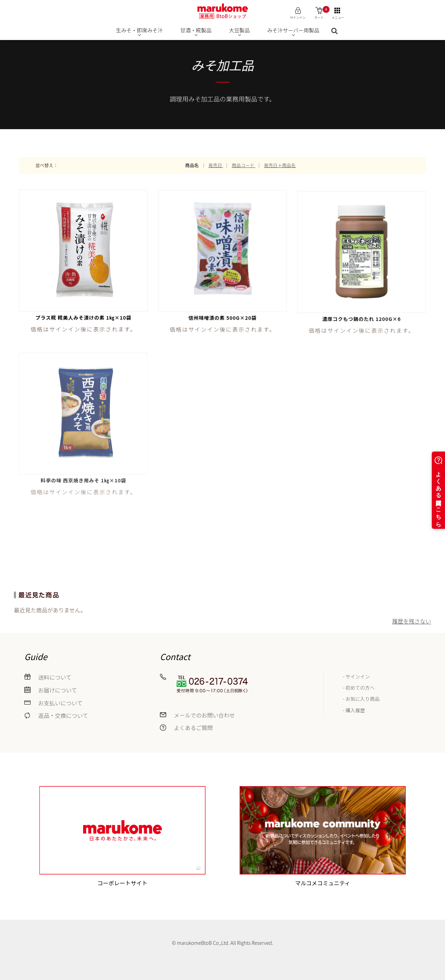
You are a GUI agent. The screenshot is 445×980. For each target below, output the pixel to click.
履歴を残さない (412, 621)
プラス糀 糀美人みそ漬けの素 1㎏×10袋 (83, 317)
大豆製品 (240, 30)
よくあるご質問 (193, 728)
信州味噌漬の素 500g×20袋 (223, 319)
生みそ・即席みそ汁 (140, 30)
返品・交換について (63, 715)
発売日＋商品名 (280, 165)
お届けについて (58, 690)
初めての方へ (360, 688)
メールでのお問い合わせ (204, 715)
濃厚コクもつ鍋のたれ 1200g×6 (362, 321)
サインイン (358, 676)
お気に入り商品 (363, 699)
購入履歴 (355, 710)
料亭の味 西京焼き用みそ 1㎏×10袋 (83, 485)
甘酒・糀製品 (196, 30)
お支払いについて (60, 703)
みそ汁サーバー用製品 (293, 30)
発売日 (216, 165)
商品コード (243, 165)
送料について (55, 677)
